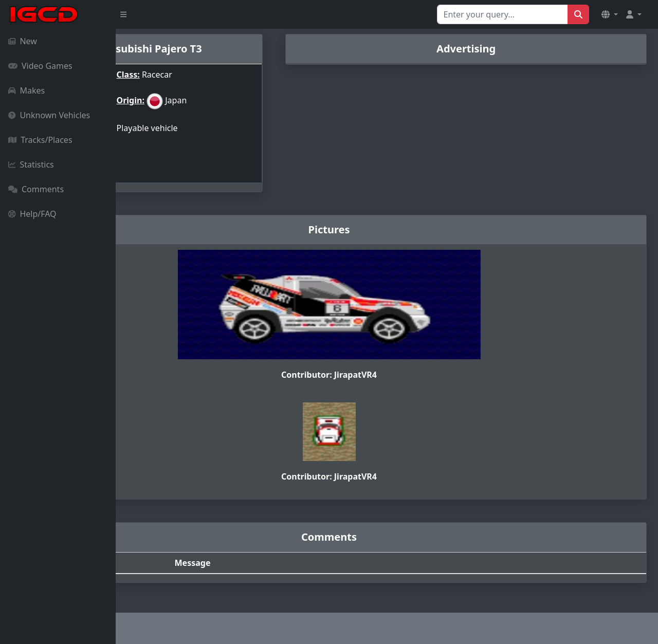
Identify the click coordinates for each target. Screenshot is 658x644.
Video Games (40, 66)
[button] (610, 14)
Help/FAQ (32, 214)
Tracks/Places (40, 140)
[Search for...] (502, 14)
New (23, 41)
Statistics (31, 164)
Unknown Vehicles (49, 115)
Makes (26, 90)
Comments (36, 189)
